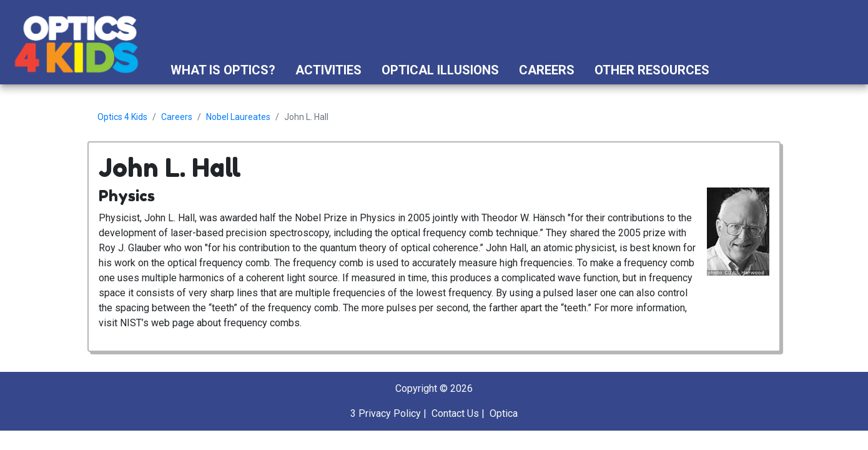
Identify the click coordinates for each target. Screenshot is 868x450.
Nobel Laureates (238, 117)
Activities (328, 70)
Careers (547, 70)
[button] (731, 70)
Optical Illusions (440, 70)
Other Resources (652, 70)
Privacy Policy (390, 413)
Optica (504, 413)
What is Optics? (223, 70)
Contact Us (455, 413)
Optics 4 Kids (122, 117)
